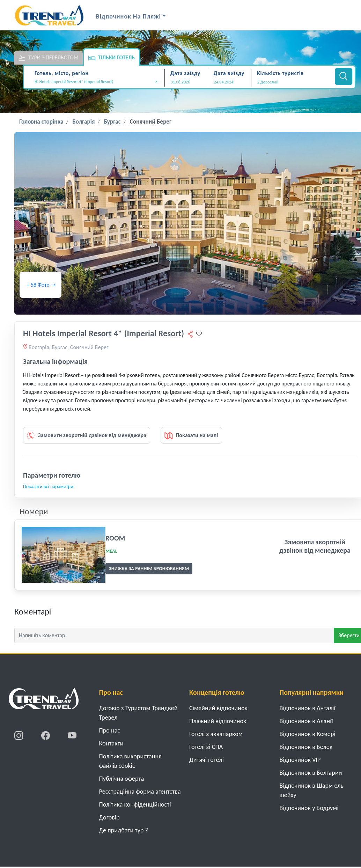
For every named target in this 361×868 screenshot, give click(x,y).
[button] (292, 82)
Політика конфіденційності (135, 804)
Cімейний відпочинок (218, 708)
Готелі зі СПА (206, 747)
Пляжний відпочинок (218, 721)
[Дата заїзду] (186, 82)
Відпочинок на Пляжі (128, 16)
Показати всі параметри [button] (48, 487)
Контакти (111, 743)
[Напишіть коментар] (174, 635)
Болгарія (83, 122)
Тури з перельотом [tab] (48, 58)
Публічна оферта (122, 779)
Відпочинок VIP (300, 760)
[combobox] (98, 82)
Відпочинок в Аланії (306, 721)
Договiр (109, 817)
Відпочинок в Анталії (308, 708)
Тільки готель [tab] (112, 58)
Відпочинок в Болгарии (311, 773)
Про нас (110, 730)
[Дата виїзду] (230, 82)
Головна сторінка (41, 122)
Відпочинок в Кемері (308, 734)
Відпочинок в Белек (306, 747)
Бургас (112, 122)
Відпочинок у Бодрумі (309, 808)
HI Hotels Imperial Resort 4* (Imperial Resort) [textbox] (96, 82)
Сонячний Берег (151, 122)
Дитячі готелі (207, 760)
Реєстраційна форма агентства (140, 792)
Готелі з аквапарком (216, 734)
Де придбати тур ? (124, 830)
